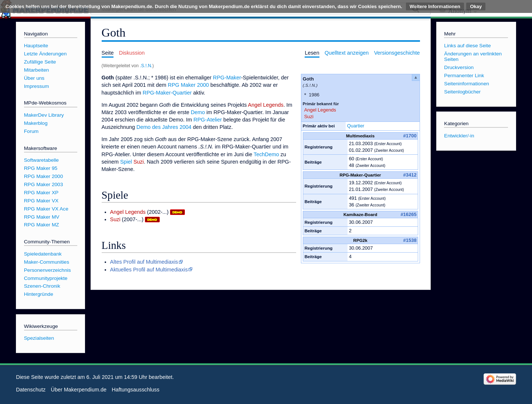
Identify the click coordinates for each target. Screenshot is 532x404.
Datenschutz (31, 390)
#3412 (410, 175)
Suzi (309, 117)
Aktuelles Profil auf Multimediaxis (149, 270)
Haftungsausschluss (135, 390)
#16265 (408, 214)
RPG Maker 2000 (188, 85)
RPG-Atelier (208, 120)
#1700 (410, 136)
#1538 (410, 240)
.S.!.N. (146, 66)
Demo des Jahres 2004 (164, 127)
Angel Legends (320, 110)
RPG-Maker (227, 78)
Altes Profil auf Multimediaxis (144, 262)
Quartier (356, 126)
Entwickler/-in (459, 136)
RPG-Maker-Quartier (167, 93)
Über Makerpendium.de (79, 390)
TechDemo (266, 154)
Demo (198, 112)
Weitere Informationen (435, 6)
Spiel (126, 162)
